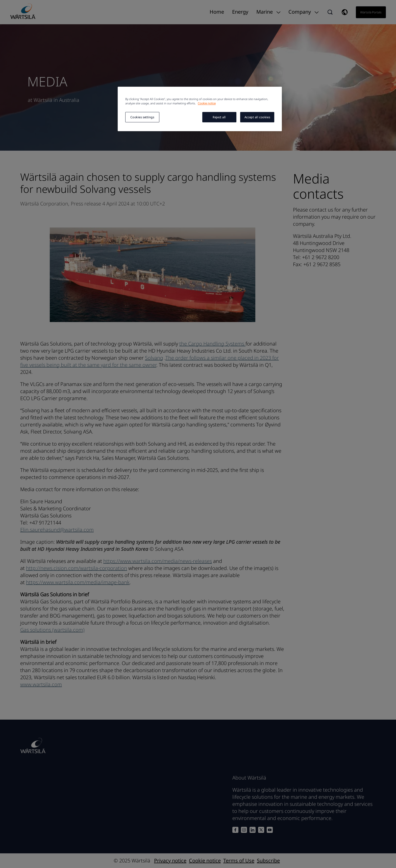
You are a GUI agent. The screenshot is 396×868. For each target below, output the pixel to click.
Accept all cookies (257, 117)
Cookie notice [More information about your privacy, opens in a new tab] (207, 103)
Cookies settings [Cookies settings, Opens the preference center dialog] (142, 117)
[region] (200, 109)
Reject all (219, 117)
